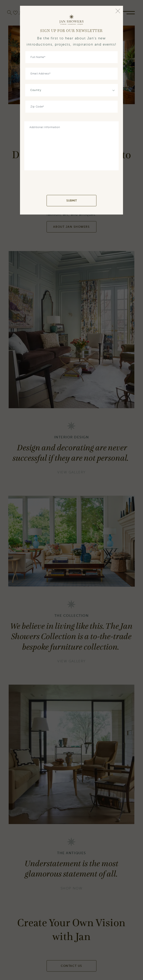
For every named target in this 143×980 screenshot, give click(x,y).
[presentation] (71, 183)
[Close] (118, 11)
